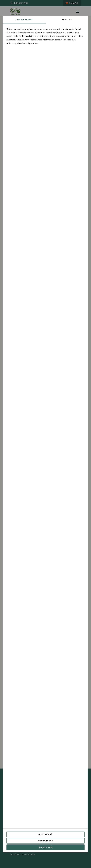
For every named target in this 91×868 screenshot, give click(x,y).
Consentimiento (24, 20)
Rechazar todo (46, 834)
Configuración (46, 841)
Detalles (67, 20)
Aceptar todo (46, 847)
